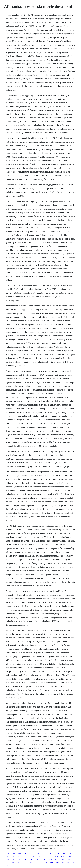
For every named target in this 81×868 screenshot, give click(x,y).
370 (25, 860)
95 (63, 863)
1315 (7, 854)
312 (57, 863)
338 (63, 860)
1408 (45, 863)
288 (38, 857)
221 (25, 863)
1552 (50, 860)
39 (13, 860)
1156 (49, 857)
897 (19, 857)
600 (57, 860)
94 (68, 863)
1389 (50, 854)
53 (31, 854)
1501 (7, 860)
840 (63, 857)
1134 (25, 857)
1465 (70, 854)
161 (74, 863)
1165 (37, 860)
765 (19, 863)
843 (7, 857)
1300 (57, 854)
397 (26, 854)
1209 (38, 863)
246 (19, 860)
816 (51, 863)
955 (20, 854)
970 (31, 860)
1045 (37, 854)
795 (69, 860)
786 (63, 854)
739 (44, 854)
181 (7, 863)
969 (13, 863)
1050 (31, 863)
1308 (56, 857)
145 (14, 854)
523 (44, 860)
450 (7, 866)
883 (13, 857)
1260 (32, 857)
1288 (69, 857)
